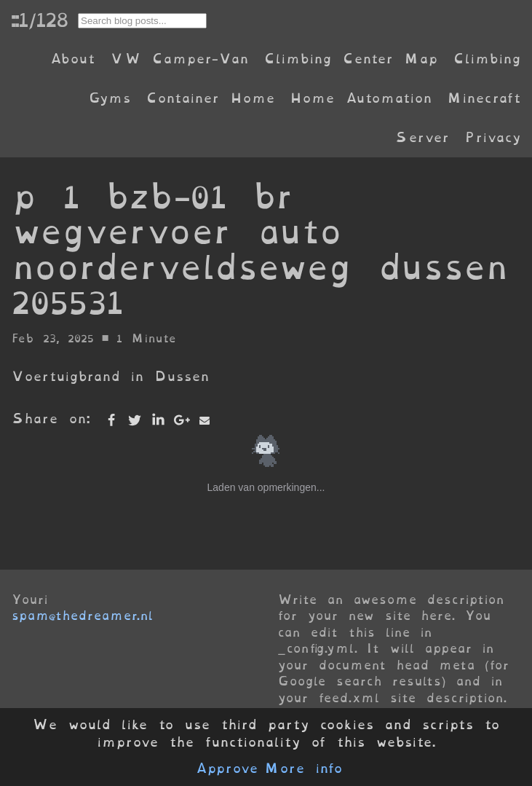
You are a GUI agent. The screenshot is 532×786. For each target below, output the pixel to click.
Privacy (493, 137)
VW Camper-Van (179, 59)
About (72, 59)
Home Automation (361, 98)
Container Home (210, 98)
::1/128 (39, 20)
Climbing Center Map (351, 59)
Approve (227, 769)
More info (303, 769)
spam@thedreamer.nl (82, 616)
